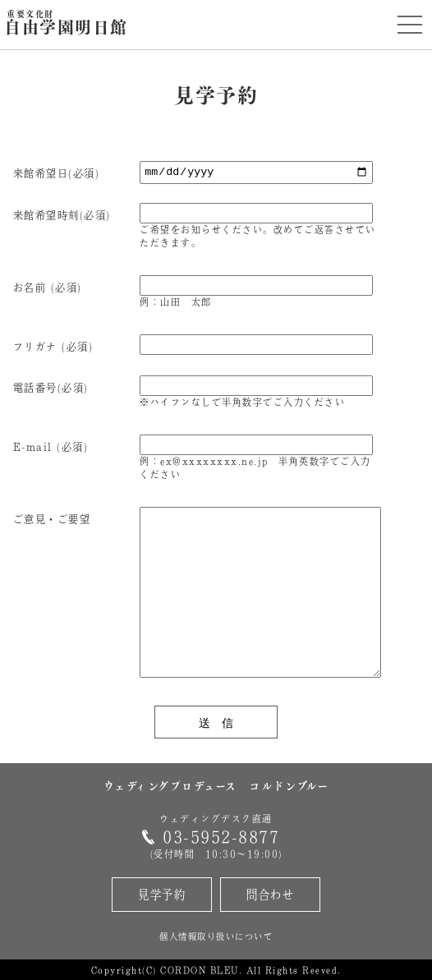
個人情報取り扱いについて (216, 936)
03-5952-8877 (221, 837)
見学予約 (162, 894)
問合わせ (270, 894)
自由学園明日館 (66, 24)
